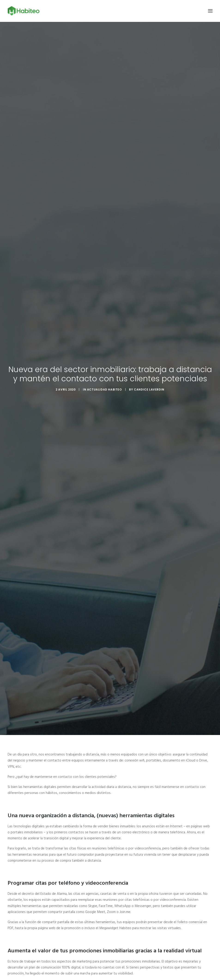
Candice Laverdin (149, 384)
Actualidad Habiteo (104, 384)
